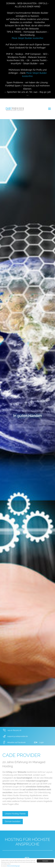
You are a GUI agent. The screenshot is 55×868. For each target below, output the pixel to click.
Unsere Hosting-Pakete (15, 814)
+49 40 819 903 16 (14, 730)
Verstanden (45, 861)
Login (42, 742)
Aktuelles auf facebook (16, 742)
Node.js (19, 54)
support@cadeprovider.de (18, 736)
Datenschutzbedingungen (13, 866)
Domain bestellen (13, 821)
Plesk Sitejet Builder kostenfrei (27, 38)
